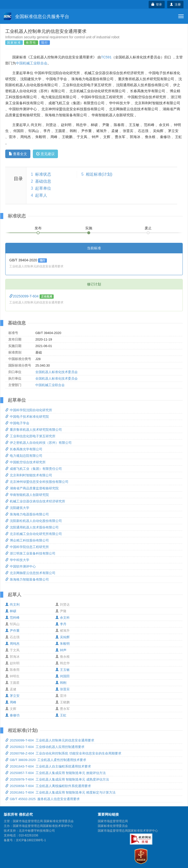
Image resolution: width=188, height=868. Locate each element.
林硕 (11, 611)
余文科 (63, 618)
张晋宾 (63, 689)
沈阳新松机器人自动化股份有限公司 (34, 521)
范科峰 (12, 618)
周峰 (11, 702)
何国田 (63, 676)
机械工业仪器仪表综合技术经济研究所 (35, 501)
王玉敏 (63, 670)
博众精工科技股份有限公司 (27, 540)
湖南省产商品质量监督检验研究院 (32, 488)
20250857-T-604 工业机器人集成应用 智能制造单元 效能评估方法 (56, 773)
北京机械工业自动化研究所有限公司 (34, 534)
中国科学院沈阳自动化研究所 (29, 410)
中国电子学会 (17, 423)
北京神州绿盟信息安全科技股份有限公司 (37, 482)
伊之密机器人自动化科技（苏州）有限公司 (38, 443)
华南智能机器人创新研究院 (27, 495)
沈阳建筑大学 (17, 508)
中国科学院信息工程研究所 (27, 547)
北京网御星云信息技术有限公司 (30, 573)
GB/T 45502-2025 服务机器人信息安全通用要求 (42, 799)
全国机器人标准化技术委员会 (57, 372)
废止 (148, 228)
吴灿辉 (63, 637)
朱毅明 (63, 644)
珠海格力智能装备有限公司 (27, 579)
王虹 (61, 715)
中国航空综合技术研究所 (25, 462)
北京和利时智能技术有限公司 (29, 475)
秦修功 (12, 715)
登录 (157, 5)
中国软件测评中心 (21, 566)
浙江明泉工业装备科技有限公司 (30, 553)
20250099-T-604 (24, 296)
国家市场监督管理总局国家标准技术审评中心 (128, 831)
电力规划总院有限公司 (24, 456)
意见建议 (45, 154)
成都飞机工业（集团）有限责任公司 (34, 469)
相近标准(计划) (99, 174)
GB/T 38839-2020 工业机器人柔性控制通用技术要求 (46, 760)
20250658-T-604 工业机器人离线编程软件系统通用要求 (48, 786)
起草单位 (43, 188)
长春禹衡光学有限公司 (24, 449)
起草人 (41, 195)
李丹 (61, 624)
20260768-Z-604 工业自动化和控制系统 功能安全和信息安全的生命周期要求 (63, 753)
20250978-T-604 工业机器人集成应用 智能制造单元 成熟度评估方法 (57, 779)
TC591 (106, 57)
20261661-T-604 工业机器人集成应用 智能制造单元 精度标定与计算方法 (60, 792)
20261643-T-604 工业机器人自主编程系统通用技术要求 (48, 766)
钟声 (61, 650)
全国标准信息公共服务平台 (36, 16)
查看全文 (18, 154)
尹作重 (12, 631)
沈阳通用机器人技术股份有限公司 (32, 527)
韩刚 (61, 683)
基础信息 (43, 181)
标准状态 (43, 174)
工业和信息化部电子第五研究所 (30, 436)
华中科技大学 (17, 560)
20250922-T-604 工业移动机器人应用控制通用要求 (45, 747)
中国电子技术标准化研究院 (27, 417)
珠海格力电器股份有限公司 (27, 514)
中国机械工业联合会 (32, 63)
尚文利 (12, 605)
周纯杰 (12, 644)
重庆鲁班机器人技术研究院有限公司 (34, 430)
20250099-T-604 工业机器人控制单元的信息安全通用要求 (50, 740)
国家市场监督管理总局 (113, 821)
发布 (38, 228)
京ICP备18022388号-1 (31, 840)
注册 (175, 5)
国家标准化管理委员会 (113, 826)
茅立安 (12, 696)
